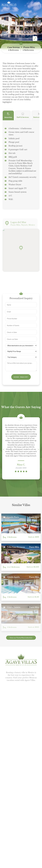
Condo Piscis (13, 518)
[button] (39, 25)
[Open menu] (38, 4)
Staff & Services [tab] (23, 119)
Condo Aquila (13, 578)
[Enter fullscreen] (35, 38)
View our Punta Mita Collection (21, 638)
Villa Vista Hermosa (16, 548)
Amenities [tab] (8, 119)
